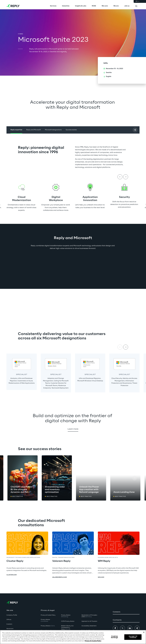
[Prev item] (120, 177)
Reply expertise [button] (16, 130)
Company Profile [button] (12, 615)
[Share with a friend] (135, 130)
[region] (73, 637)
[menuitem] (53, 6)
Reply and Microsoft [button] (34, 130)
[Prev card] (11, 478)
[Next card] (135, 478)
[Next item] (126, 177)
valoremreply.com (60, 577)
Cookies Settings (114, 637)
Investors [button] (9, 624)
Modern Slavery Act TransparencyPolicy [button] (67, 628)
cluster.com (12, 575)
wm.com (101, 577)
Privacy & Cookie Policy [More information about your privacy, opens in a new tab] (93, 641)
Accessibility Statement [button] (89, 626)
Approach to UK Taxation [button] (89, 621)
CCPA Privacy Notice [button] (68, 621)
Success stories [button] (71, 130)
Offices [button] (9, 620)
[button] (73, 429)
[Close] (144, 632)
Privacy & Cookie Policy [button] (48, 615)
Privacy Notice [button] (45, 620)
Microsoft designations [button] (53, 130)
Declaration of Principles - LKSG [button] (90, 616)
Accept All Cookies (133, 637)
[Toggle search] (136, 6)
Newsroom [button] (10, 629)
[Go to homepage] (13, 6)
